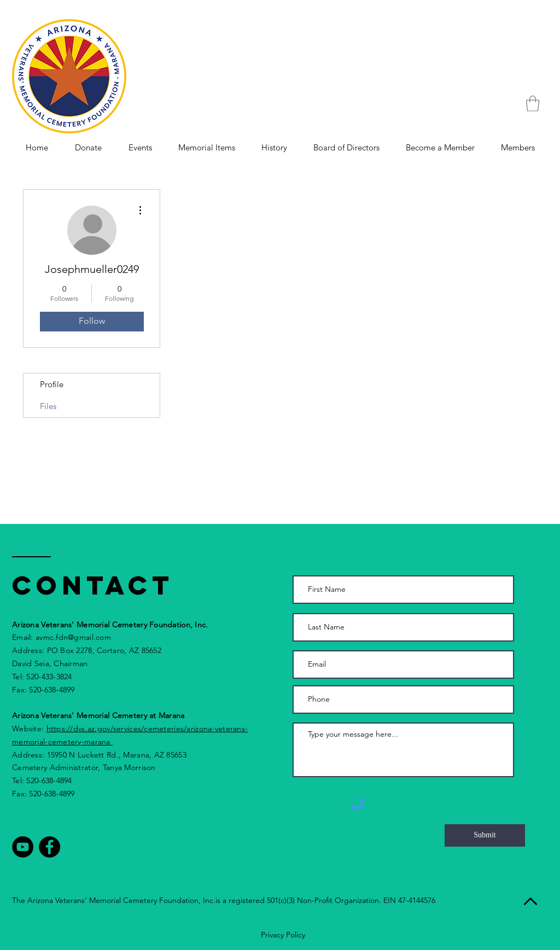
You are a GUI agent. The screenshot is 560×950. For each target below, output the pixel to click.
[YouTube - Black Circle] (23, 847)
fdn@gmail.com (83, 637)
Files (48, 406)
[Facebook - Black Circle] (49, 847)
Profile (52, 384)
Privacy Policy (283, 935)
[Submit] (485, 835)
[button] (533, 104)
